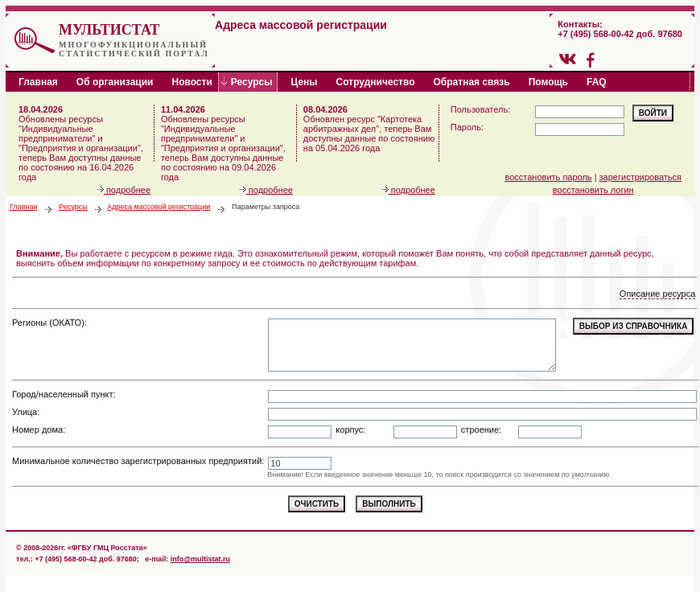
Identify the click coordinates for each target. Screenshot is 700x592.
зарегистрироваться (640, 177)
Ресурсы (73, 207)
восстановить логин (593, 190)
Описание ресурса (658, 294)
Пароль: (467, 127)
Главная (23, 207)
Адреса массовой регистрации (159, 207)
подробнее (124, 190)
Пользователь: (480, 109)
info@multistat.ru (200, 559)
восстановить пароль (549, 177)
